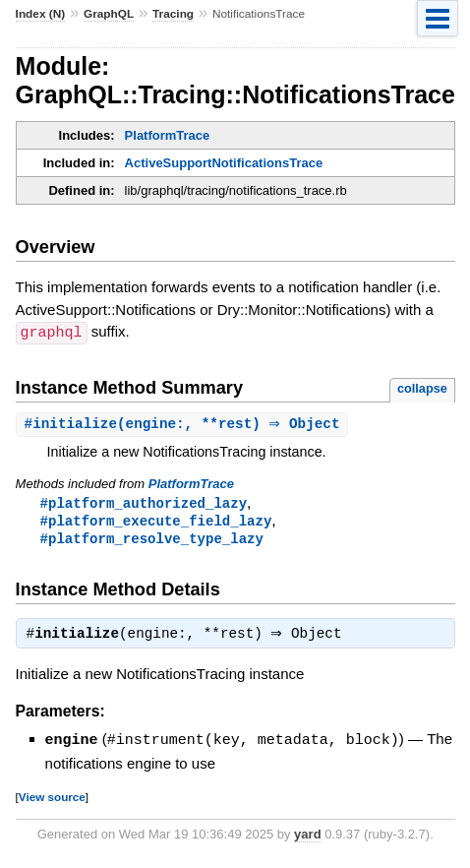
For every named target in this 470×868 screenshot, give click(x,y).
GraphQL (109, 14)
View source (52, 801)
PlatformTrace (168, 135)
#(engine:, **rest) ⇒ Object (185, 424)
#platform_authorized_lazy (144, 503)
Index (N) (41, 14)
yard (307, 838)
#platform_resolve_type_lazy (152, 541)
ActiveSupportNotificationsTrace (224, 163)
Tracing (173, 14)
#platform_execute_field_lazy (156, 522)
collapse (422, 387)
